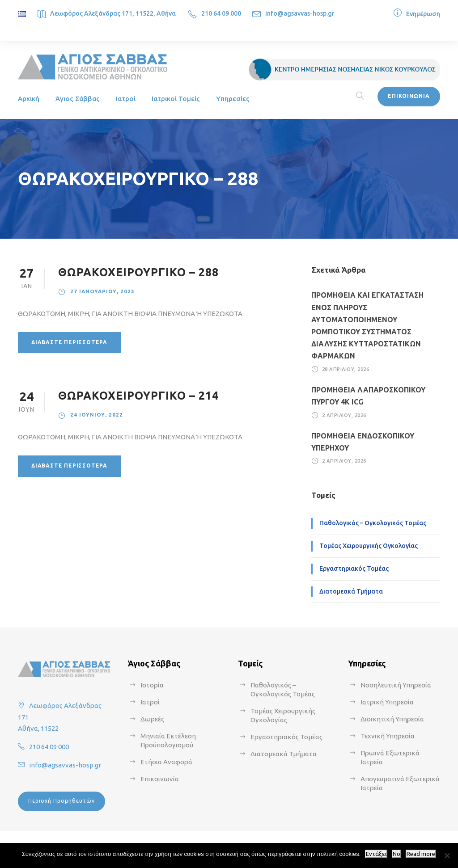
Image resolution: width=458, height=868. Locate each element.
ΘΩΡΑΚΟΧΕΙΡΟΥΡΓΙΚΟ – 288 (138, 272)
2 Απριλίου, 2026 (344, 415)
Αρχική (29, 99)
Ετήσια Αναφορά (166, 762)
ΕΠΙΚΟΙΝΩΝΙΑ (409, 96)
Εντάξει (376, 854)
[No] (447, 855)
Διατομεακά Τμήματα (351, 591)
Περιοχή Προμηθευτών (61, 801)
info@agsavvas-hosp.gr (300, 13)
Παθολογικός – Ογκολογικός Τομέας (373, 523)
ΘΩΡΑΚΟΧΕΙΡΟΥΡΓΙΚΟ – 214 (138, 396)
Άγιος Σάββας (78, 99)
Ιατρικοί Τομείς (176, 99)
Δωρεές (152, 719)
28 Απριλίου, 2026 (346, 369)
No (397, 854)
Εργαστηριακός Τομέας (354, 569)
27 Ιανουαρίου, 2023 (102, 291)
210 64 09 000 (221, 13)
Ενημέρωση (423, 14)
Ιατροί (126, 99)
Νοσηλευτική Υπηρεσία (396, 685)
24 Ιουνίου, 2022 (97, 415)
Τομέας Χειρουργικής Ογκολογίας (369, 546)
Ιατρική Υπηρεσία (387, 702)
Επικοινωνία (160, 779)
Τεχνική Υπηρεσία (388, 736)
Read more (421, 854)
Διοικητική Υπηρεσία (392, 719)
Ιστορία (152, 685)
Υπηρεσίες (233, 99)
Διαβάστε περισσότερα (69, 342)
